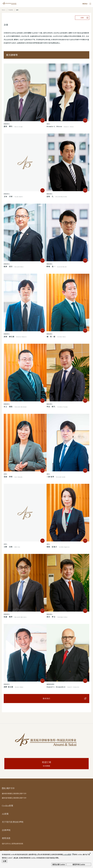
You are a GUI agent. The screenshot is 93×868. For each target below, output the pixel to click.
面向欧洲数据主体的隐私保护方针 (14, 793)
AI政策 (5, 814)
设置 (5, 861)
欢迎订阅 (46, 764)
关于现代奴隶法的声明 (13, 822)
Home (4, 10)
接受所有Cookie (79, 864)
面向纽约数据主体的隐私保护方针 (14, 798)
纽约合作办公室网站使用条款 (13, 844)
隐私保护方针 (8, 788)
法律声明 (6, 830)
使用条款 (6, 838)
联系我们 (46, 698)
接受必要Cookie (59, 864)
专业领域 (11, 10)
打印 (82, 18)
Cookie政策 (8, 806)
